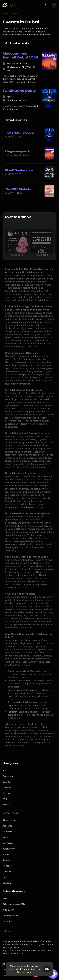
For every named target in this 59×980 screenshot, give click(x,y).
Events (15, 14)
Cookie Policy (24, 972)
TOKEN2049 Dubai (20, 133)
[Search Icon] (45, 5)
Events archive (18, 217)
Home (6, 14)
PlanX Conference (19, 170)
